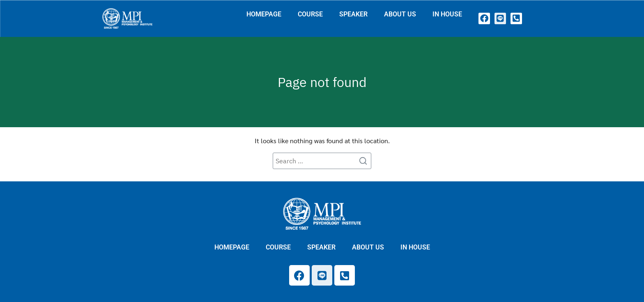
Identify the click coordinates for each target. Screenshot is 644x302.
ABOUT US (400, 14)
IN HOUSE (447, 14)
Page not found (322, 82)
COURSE (310, 14)
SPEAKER (353, 14)
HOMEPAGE (264, 14)
